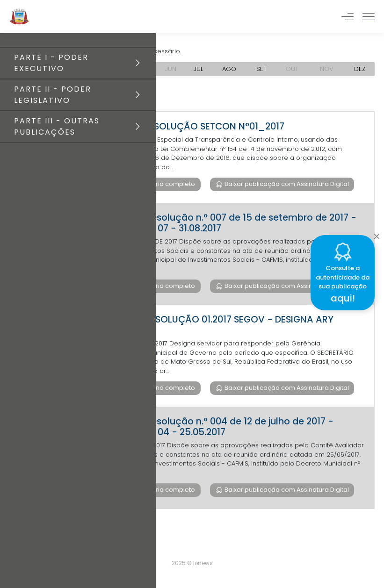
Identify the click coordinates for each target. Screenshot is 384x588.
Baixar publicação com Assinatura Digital (286, 184)
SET (261, 69)
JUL (198, 69)
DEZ (360, 69)
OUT (292, 69)
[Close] (377, 234)
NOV (327, 69)
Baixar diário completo (160, 184)
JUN (171, 69)
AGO (229, 69)
